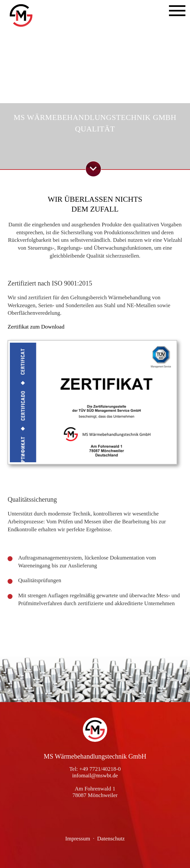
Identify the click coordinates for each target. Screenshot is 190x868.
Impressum (78, 839)
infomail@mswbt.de (95, 776)
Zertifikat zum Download (36, 327)
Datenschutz (111, 839)
